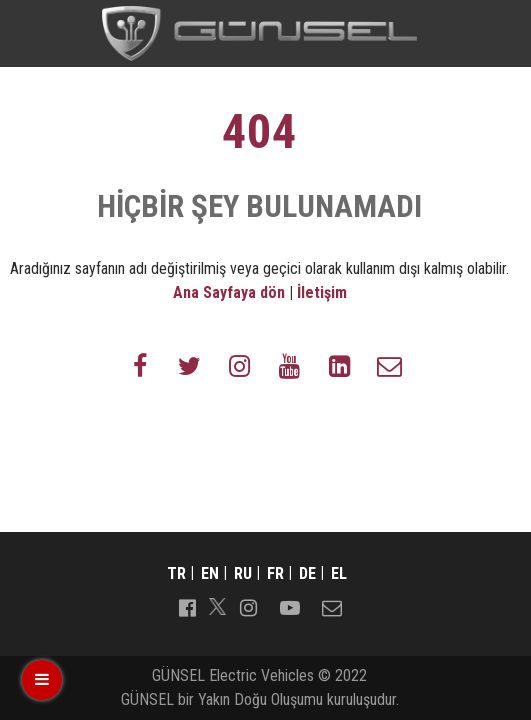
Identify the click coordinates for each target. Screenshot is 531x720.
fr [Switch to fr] (275, 573)
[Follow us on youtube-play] (290, 606)
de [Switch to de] (307, 573)
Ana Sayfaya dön (229, 292)
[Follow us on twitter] (190, 365)
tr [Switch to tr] (176, 573)
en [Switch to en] (210, 573)
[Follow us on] (217, 606)
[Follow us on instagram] (240, 365)
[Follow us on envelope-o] (390, 365)
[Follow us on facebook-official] (187, 606)
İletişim (322, 292)
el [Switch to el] (339, 573)
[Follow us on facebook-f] (140, 365)
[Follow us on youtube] (290, 365)
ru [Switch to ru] (243, 573)
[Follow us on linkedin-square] (340, 365)
